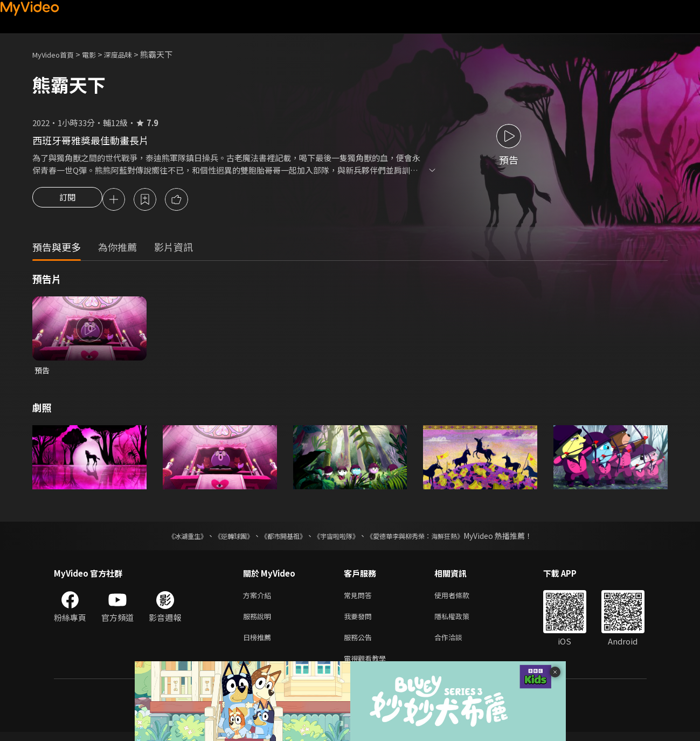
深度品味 (130, 54)
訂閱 (67, 200)
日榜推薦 (259, 644)
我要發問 (360, 621)
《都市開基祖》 (278, 538)
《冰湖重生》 (169, 538)
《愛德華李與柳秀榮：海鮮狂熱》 (429, 538)
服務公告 (360, 644)
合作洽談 (457, 644)
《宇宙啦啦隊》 (338, 538)
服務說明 (259, 621)
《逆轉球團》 (221, 538)
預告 (43, 372)
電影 (98, 54)
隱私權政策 (461, 621)
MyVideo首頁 (57, 54)
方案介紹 (259, 598)
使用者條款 (461, 598)
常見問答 (360, 598)
